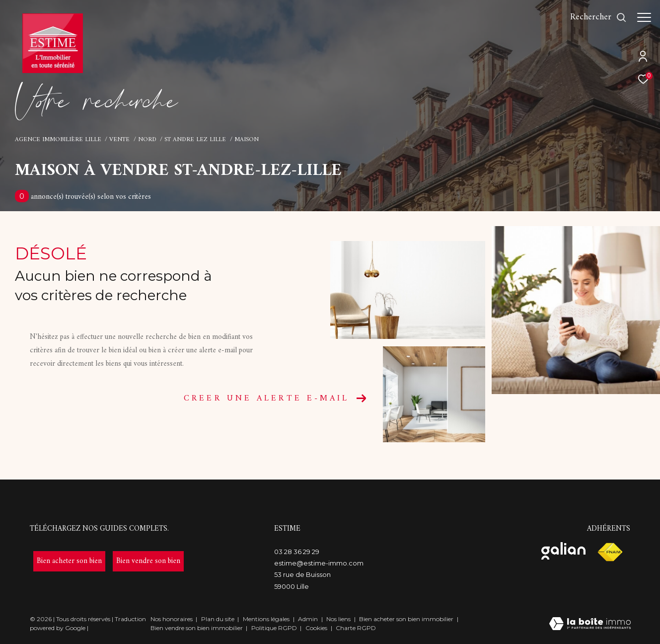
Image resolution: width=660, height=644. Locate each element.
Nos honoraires (172, 619)
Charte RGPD (356, 628)
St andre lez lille (195, 140)
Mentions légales (267, 619)
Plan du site (219, 619)
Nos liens (339, 619)
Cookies (316, 628)
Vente (119, 140)
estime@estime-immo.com (319, 563)
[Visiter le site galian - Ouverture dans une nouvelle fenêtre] (563, 551)
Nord (147, 140)
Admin (309, 619)
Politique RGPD (274, 628)
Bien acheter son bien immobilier (407, 619)
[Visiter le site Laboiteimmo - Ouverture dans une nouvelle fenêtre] (590, 625)
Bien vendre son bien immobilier (197, 628)
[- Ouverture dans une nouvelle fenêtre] (69, 561)
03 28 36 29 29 (297, 552)
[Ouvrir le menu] (644, 17)
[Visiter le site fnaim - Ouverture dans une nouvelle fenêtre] (610, 552)
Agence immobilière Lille (58, 140)
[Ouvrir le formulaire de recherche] (593, 17)
